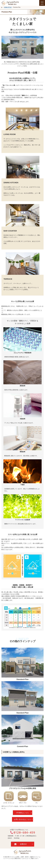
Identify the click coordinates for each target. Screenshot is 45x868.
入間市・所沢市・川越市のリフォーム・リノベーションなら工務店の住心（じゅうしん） (22, 858)
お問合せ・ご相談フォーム (23, 844)
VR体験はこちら (23, 813)
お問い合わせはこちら (22, 819)
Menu (42, 3)
